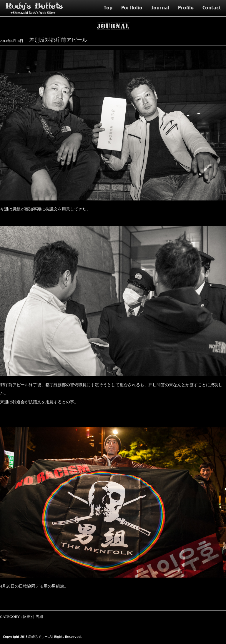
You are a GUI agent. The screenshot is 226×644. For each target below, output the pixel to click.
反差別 (28, 617)
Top (108, 8)
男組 (39, 617)
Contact (212, 8)
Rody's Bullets (34, 6)
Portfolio (132, 8)
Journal (160, 8)
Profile (186, 8)
